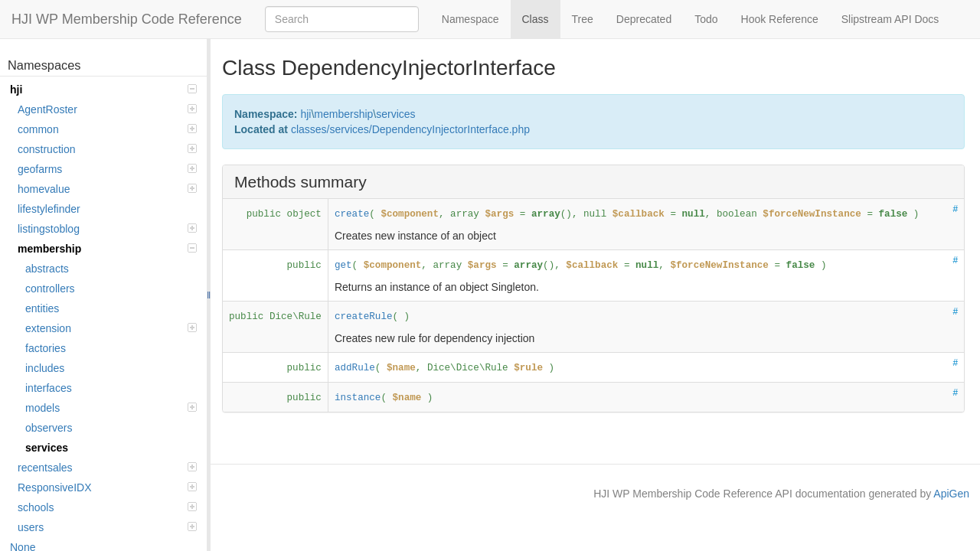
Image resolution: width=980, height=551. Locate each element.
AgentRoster (107, 109)
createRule (364, 317)
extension (111, 328)
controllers (50, 289)
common (107, 129)
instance (358, 398)
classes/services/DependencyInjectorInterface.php (410, 129)
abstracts (47, 269)
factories (46, 348)
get (343, 266)
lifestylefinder (49, 209)
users (107, 527)
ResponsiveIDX (107, 487)
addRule (355, 368)
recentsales (107, 468)
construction (107, 149)
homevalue (107, 189)
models (111, 408)
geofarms (107, 169)
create (352, 214)
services (47, 448)
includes (45, 368)
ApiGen (951, 494)
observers (49, 428)
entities (42, 308)
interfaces (49, 388)
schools (107, 507)
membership (107, 249)
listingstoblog (107, 229)
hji (103, 90)
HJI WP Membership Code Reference (127, 19)
